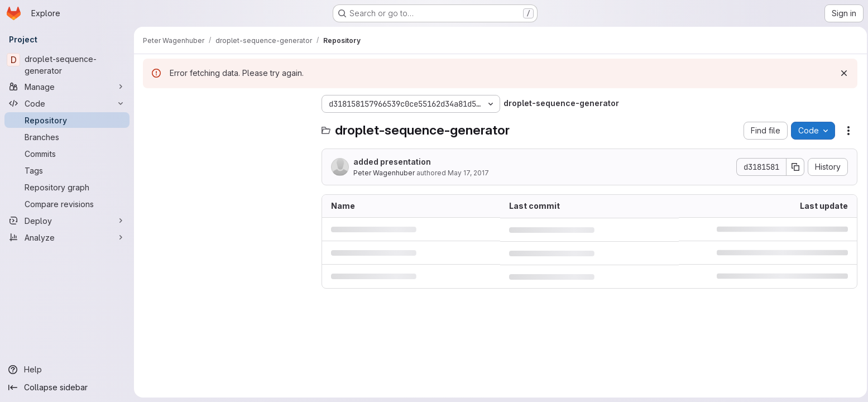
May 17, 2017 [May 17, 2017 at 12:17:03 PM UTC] (468, 173)
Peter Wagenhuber (384, 173)
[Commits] (67, 154)
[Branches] (67, 137)
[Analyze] (67, 237)
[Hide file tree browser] (152, 104)
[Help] (67, 370)
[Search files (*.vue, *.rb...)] (227, 126)
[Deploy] (67, 221)
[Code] (67, 103)
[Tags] (67, 170)
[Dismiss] (841, 73)
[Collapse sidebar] (67, 387)
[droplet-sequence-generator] (67, 65)
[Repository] (67, 120)
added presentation (392, 162)
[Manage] (67, 87)
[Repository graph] (67, 187)
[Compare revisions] (67, 204)
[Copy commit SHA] (793, 167)
